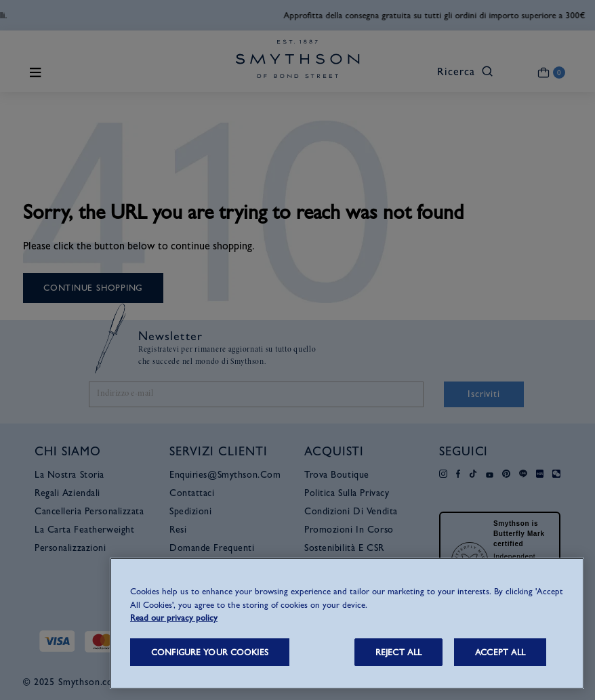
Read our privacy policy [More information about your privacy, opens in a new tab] (174, 618)
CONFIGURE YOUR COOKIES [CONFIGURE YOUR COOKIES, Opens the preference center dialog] (210, 652)
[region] (347, 623)
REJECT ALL (398, 652)
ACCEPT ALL (500, 652)
